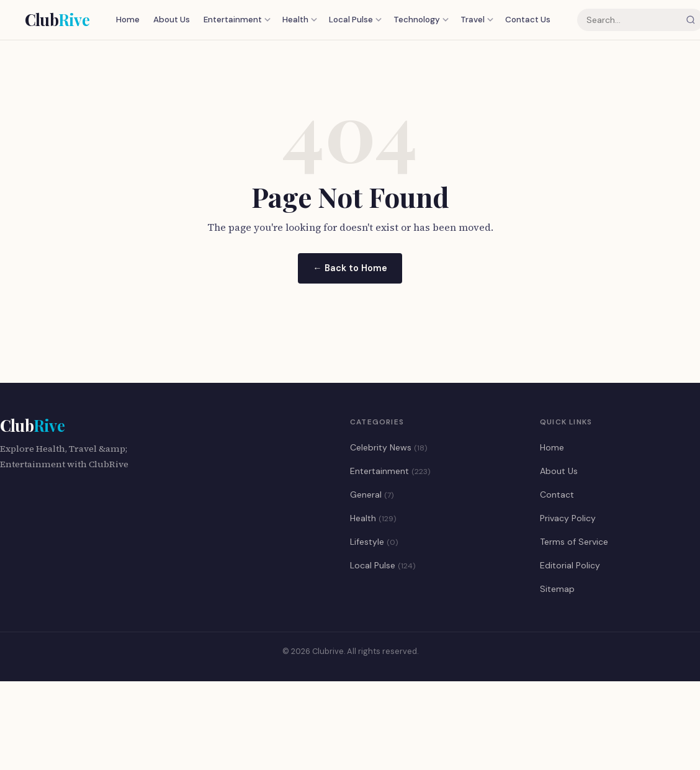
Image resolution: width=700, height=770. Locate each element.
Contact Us (528, 20)
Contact (557, 495)
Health (300, 20)
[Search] (691, 20)
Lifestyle (374, 542)
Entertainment (237, 20)
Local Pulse (355, 20)
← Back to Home (350, 268)
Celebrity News (388, 447)
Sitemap (557, 589)
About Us (172, 20)
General (372, 495)
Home (128, 20)
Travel (477, 20)
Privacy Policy (568, 518)
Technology (421, 20)
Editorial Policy (570, 565)
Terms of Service (574, 542)
